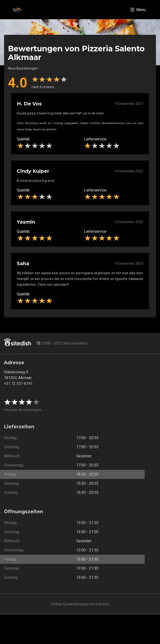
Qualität (23, 139)
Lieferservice (95, 139)
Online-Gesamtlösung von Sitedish (80, 604)
